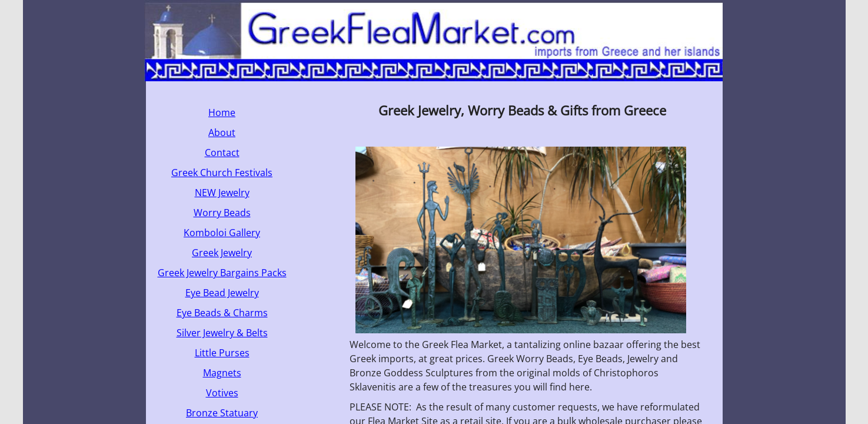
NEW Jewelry (222, 193)
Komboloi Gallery (222, 233)
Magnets (222, 373)
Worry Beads (222, 213)
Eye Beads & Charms (222, 313)
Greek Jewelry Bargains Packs (222, 273)
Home (222, 112)
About (222, 132)
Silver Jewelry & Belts (222, 333)
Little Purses (222, 353)
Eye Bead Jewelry (222, 293)
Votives (222, 393)
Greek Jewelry (222, 253)
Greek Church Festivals (222, 173)
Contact (222, 153)
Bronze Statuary (222, 413)
